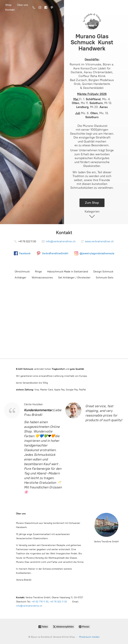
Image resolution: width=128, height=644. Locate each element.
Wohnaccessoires (42, 277)
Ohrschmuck (22, 271)
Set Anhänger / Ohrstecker (74, 277)
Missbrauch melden (89, 637)
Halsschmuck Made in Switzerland (68, 271)
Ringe (38, 271)
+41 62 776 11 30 (40, 602)
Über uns (23, 5)
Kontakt (10, 10)
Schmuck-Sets (105, 277)
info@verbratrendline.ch (29, 606)
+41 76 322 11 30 (58, 602)
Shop (8, 5)
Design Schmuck (103, 271)
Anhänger (20, 277)
